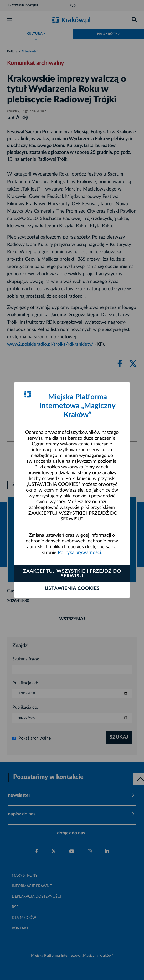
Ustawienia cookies (72, 589)
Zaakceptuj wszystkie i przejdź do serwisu (72, 574)
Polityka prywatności (79, 553)
